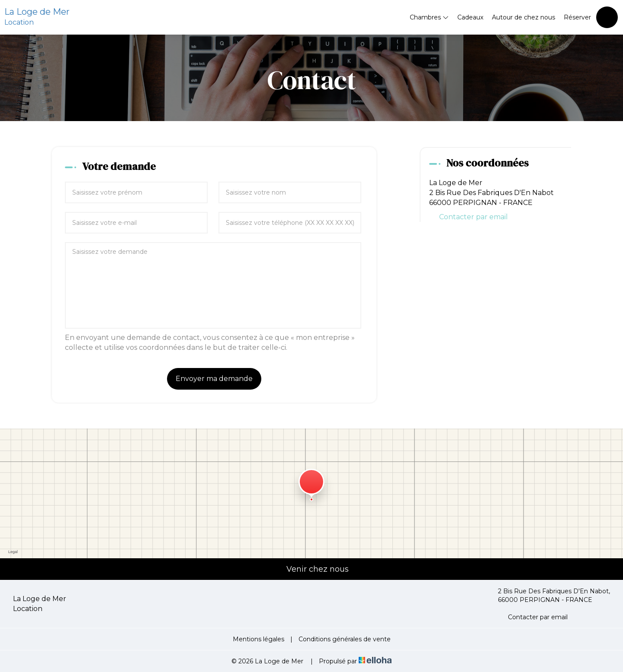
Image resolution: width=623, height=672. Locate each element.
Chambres (429, 17)
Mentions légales (259, 639)
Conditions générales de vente (345, 639)
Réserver (577, 17)
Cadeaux (470, 17)
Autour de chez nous (523, 17)
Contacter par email (474, 217)
